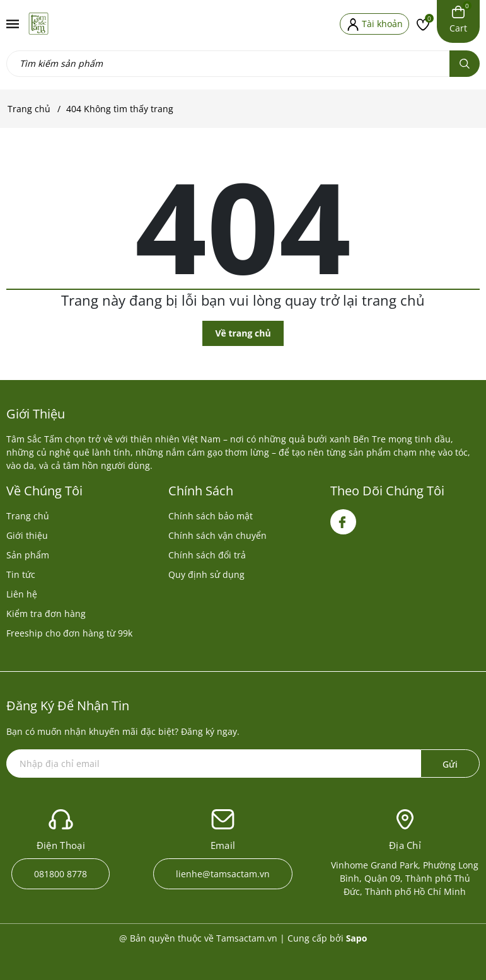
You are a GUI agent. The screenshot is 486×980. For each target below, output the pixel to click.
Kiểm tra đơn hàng (46, 614)
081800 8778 (61, 874)
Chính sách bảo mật (211, 516)
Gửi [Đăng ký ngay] (450, 764)
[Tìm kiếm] (465, 64)
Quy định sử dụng (206, 574)
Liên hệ (22, 594)
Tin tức (21, 574)
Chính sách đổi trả (207, 555)
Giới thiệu (27, 535)
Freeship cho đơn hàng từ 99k (69, 633)
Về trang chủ (243, 333)
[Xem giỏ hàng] (458, 20)
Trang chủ (28, 516)
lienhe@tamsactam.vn (223, 874)
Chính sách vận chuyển (217, 535)
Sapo (357, 938)
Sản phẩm (28, 555)
